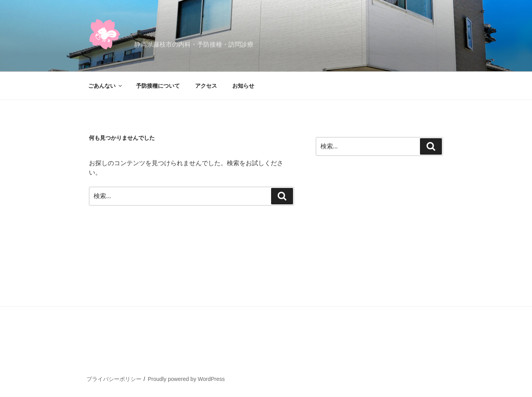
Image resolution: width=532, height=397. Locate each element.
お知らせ (243, 86)
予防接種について (158, 86)
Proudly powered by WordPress (186, 379)
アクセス (206, 86)
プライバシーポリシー (114, 379)
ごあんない (106, 86)
